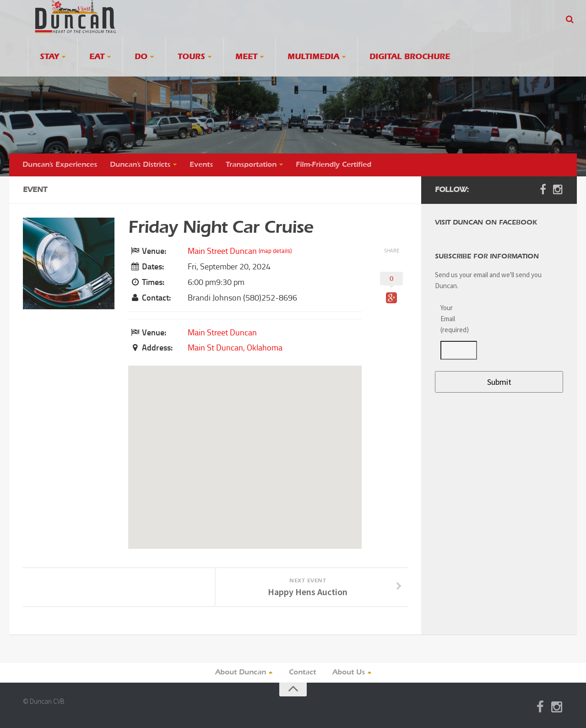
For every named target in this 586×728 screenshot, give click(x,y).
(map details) (275, 251)
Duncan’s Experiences (60, 165)
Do (141, 57)
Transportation (251, 165)
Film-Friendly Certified (334, 165)
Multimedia (313, 57)
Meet (246, 57)
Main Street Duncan (222, 251)
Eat (97, 57)
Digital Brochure (410, 57)
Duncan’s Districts (140, 165)
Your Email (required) (453, 319)
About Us (349, 673)
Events (201, 165)
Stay (49, 57)
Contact (302, 673)
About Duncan (241, 673)
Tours (191, 57)
